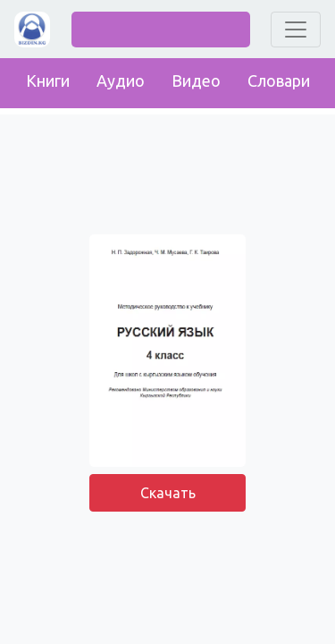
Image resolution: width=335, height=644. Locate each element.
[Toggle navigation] (296, 30)
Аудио (121, 80)
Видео (196, 80)
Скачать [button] (168, 493)
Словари (279, 80)
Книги (48, 80)
